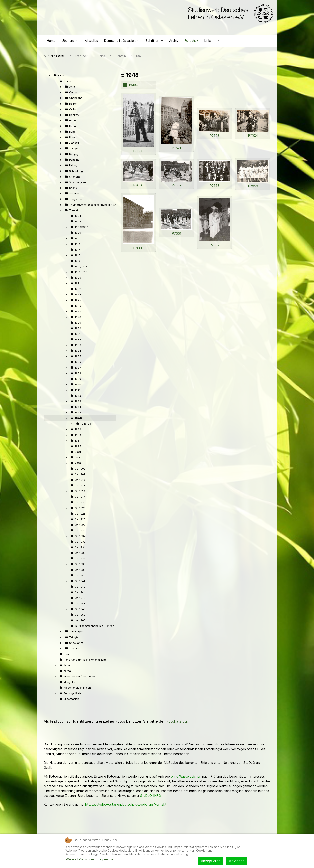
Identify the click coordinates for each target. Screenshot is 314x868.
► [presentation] (61, 88)
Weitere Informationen (81, 859)
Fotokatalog (177, 722)
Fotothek (191, 41)
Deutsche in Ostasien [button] (122, 41)
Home (51, 41)
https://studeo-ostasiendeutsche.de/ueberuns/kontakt (126, 805)
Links (208, 41)
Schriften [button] (154, 41)
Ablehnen (237, 861)
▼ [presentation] (50, 76)
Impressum (107, 859)
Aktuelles (91, 41)
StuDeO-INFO (150, 797)
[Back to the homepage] (230, 14)
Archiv (174, 41)
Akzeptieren (211, 861)
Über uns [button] (70, 41)
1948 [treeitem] (78, 419)
